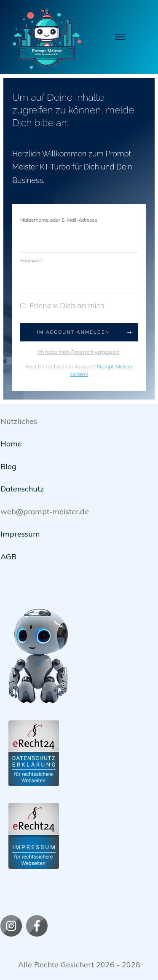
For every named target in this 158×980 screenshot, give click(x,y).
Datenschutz (22, 489)
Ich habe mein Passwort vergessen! (78, 352)
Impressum (20, 534)
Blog (8, 466)
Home (11, 444)
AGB (8, 557)
